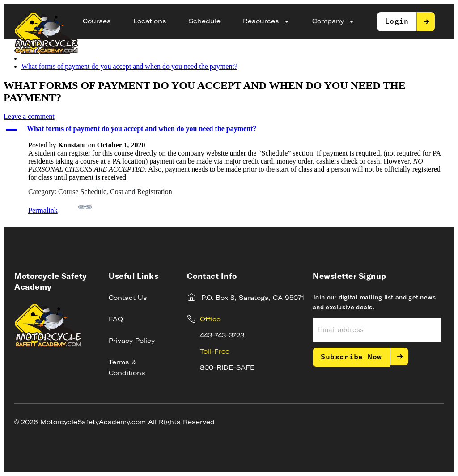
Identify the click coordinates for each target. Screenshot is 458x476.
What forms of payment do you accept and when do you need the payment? (129, 66)
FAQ (116, 320)
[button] (229, 130)
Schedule (205, 21)
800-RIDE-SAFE (227, 368)
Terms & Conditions (127, 368)
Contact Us (128, 298)
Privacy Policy (132, 341)
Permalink (60, 207)
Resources (266, 21)
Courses (97, 21)
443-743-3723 (222, 336)
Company (333, 21)
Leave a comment (29, 116)
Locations (150, 21)
